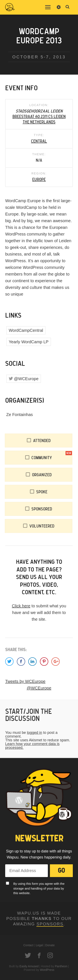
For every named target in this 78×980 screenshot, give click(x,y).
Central (39, 141)
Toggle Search (68, 7)
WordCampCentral (26, 330)
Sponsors (50, 924)
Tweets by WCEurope (25, 681)
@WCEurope (26, 379)
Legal (39, 945)
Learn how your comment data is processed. (32, 746)
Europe (39, 180)
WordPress (47, 970)
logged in (34, 733)
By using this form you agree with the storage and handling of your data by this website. (39, 888)
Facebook (39, 955)
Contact (28, 945)
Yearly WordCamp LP (29, 342)
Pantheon (61, 966)
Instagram (50, 955)
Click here (21, 606)
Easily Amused (29, 966)
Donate (50, 945)
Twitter (28, 955)
